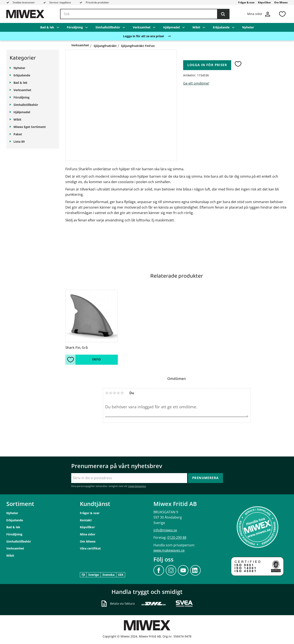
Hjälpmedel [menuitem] (171, 27)
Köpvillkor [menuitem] (264, 2)
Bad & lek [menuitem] (47, 27)
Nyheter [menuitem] (248, 27)
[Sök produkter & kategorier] (145, 14)
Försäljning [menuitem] (75, 27)
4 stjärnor (118, 393)
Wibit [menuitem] (196, 27)
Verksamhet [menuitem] (142, 27)
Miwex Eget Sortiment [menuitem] (30, 127)
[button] (282, 14)
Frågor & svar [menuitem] (246, 2)
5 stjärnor (122, 393)
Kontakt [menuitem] (86, 520)
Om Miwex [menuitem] (281, 2)
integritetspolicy (137, 486)
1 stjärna (107, 393)
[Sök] (223, 14)
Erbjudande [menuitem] (221, 27)
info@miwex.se (165, 530)
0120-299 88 (177, 538)
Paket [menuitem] (18, 134)
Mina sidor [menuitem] (88, 534)
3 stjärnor (115, 393)
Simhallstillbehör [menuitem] (108, 27)
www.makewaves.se (169, 550)
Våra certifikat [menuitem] (90, 548)
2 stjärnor (111, 393)
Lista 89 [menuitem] (19, 142)
